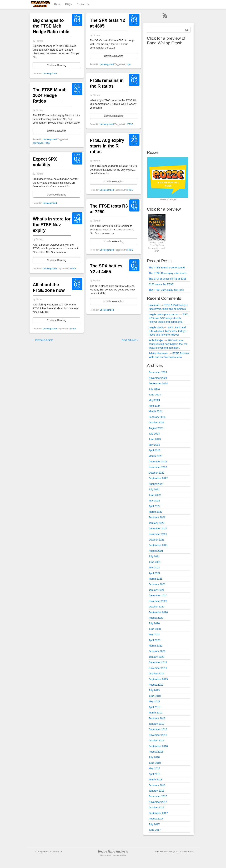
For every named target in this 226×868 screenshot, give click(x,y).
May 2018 (154, 768)
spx (129, 64)
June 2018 (155, 763)
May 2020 (154, 634)
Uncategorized (50, 74)
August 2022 (156, 484)
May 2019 (154, 701)
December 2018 (158, 729)
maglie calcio (156, 327)
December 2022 (158, 461)
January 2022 (156, 523)
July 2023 (154, 434)
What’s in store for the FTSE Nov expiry (52, 225)
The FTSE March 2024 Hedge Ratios (50, 95)
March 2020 (155, 646)
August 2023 (156, 428)
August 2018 (156, 752)
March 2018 (155, 779)
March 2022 (155, 512)
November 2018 (158, 735)
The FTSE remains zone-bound (167, 268)
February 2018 (157, 785)
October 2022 (156, 473)
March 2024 (155, 411)
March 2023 (155, 456)
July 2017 (154, 824)
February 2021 (157, 584)
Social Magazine (172, 852)
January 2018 (156, 791)
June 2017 (155, 830)
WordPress (189, 852)
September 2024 (158, 383)
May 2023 (154, 445)
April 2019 (154, 707)
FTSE (47, 143)
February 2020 (157, 651)
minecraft (154, 305)
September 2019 (158, 679)
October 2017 (156, 807)
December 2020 (158, 595)
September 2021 (158, 545)
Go (187, 30)
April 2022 (154, 506)
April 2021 (154, 573)
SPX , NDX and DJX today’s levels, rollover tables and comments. (169, 318)
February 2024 (157, 417)
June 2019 (155, 696)
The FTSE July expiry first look (166, 290)
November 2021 (158, 534)
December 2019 (158, 662)
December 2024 (158, 372)
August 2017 (156, 819)
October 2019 (156, 673)
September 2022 (158, 478)
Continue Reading (57, 65)
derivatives (38, 143)
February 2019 (157, 718)
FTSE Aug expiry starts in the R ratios (107, 146)
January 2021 (156, 590)
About (57, 4)
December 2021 (158, 528)
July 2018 (154, 757)
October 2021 (156, 540)
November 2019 (158, 668)
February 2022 (157, 517)
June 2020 (155, 629)
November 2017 (158, 802)
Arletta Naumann (158, 353)
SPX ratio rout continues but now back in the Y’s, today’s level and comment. (168, 344)
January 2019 (156, 724)
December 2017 (158, 796)
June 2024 (155, 395)
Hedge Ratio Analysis (113, 852)
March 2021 (155, 579)
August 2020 (156, 618)
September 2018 (158, 746)
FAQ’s (68, 4)
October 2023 (156, 422)
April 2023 (154, 450)
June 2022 (155, 495)
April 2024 (154, 406)
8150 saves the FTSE (161, 284)
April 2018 (154, 774)
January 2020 (156, 657)
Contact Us (83, 4)
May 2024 (154, 400)
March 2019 (155, 713)
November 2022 (158, 467)
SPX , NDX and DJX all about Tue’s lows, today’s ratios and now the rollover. (167, 331)
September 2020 (158, 612)
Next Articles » (130, 340)
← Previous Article (43, 340)
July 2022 (154, 489)
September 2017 (158, 813)
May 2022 (154, 501)
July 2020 (154, 623)
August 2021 (156, 551)
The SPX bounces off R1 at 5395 (167, 279)
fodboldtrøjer (156, 340)
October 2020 (156, 607)
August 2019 (156, 685)
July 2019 (154, 690)
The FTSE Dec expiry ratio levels (167, 273)
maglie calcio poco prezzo (164, 314)
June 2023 (155, 439)
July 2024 (154, 389)
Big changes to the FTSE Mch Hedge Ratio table (51, 26)
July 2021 (154, 556)
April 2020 (154, 640)
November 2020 (158, 601)
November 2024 (158, 378)
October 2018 (156, 740)
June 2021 (155, 562)
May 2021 (154, 567)
